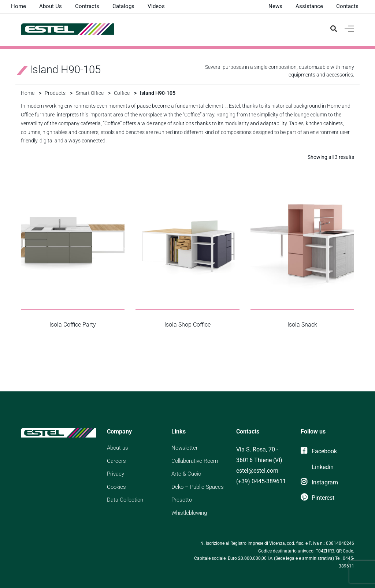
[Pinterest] (318, 498)
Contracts (87, 6)
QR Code (345, 551)
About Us (51, 6)
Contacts (347, 6)
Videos (156, 6)
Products (55, 93)
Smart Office (90, 93)
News (275, 6)
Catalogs (123, 6)
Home (18, 6)
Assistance (309, 6)
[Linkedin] (317, 467)
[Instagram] (319, 482)
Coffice (122, 93)
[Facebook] (319, 451)
